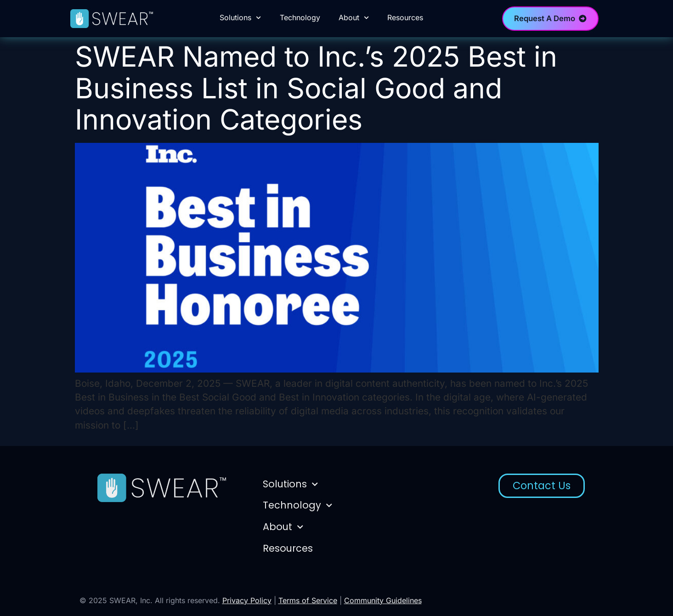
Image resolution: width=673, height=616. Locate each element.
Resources (405, 17)
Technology (300, 17)
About (354, 18)
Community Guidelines (383, 600)
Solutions (240, 18)
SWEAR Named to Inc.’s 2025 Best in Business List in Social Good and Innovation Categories (316, 88)
